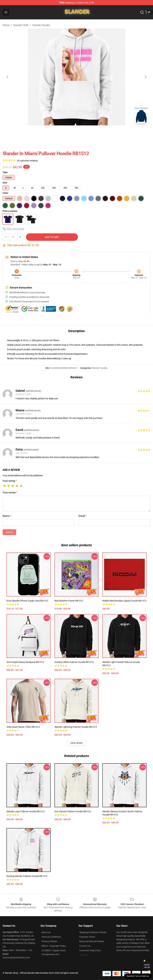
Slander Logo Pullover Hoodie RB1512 (26, 811)
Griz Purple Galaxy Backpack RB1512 (25, 662)
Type (5, 172)
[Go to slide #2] (77, 133)
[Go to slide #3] (93, 133)
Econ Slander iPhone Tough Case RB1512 (27, 601)
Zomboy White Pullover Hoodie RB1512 (74, 662)
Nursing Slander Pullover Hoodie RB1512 (27, 876)
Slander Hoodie (41, 25)
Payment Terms (87, 937)
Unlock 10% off (147, 966)
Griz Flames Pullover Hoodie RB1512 (73, 811)
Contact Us (85, 946)
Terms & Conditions (51, 937)
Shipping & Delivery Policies (93, 932)
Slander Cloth (21, 25)
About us (46, 932)
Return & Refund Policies (92, 941)
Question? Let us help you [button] (138, 976)
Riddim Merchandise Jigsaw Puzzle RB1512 (124, 601)
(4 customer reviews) (27, 161)
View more (76, 743)
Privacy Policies (49, 941)
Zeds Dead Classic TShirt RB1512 (23, 727)
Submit (9, 532)
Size (5, 183)
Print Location (10, 211)
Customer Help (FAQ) (90, 950)
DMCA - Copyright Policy (54, 946)
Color (5, 193)
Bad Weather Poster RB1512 (69, 601)
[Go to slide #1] (60, 133)
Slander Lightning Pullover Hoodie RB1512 (76, 727)
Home (6, 25)
